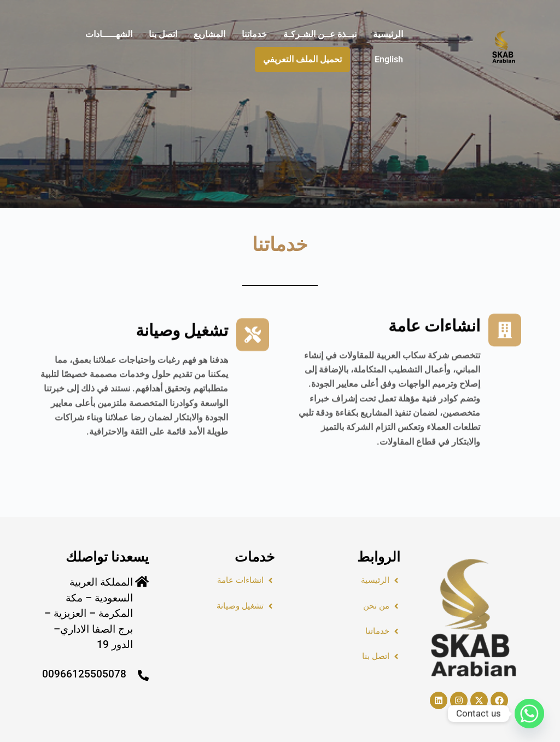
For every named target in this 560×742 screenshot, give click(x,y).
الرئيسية (388, 34)
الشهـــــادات (109, 34)
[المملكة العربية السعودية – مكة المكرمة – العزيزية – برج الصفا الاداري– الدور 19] (142, 582)
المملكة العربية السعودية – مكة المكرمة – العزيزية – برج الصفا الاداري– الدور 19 (89, 613)
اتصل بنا (163, 34)
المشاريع (209, 34)
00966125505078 (84, 674)
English (389, 59)
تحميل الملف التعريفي (302, 59)
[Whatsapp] (529, 714)
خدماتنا (254, 34)
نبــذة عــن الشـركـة (320, 34)
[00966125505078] (143, 675)
